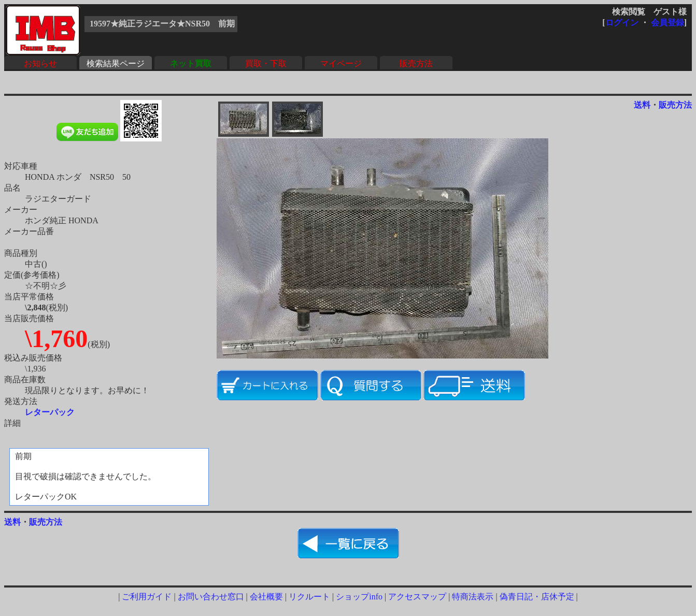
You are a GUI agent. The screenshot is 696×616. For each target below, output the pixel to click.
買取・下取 (266, 63)
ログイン (622, 23)
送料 (642, 105)
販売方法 (416, 63)
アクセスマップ (417, 597)
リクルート (309, 597)
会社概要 (266, 597)
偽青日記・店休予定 (537, 597)
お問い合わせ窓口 (211, 597)
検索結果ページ (116, 63)
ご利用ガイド (147, 597)
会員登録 (667, 23)
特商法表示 (473, 597)
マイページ (341, 63)
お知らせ (40, 63)
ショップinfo (359, 597)
